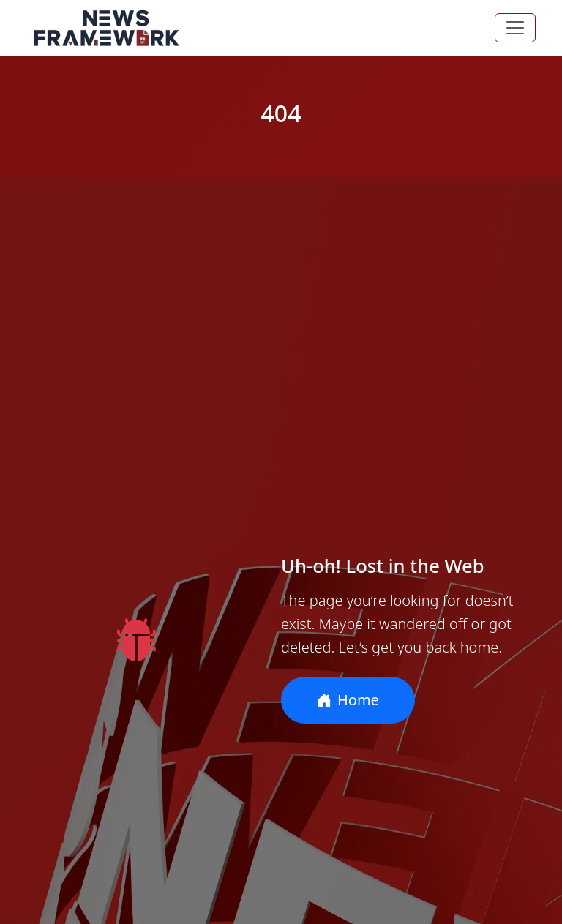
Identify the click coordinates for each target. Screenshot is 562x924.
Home (348, 700)
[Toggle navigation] (515, 28)
